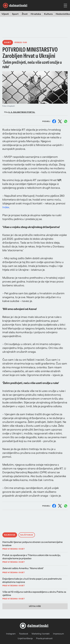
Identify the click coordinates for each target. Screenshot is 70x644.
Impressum (58, 634)
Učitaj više (35, 606)
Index (6, 207)
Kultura (48, 14)
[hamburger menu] (65, 6)
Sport (15, 14)
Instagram (11, 634)
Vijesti (5, 14)
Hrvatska (36, 14)
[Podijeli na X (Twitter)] (60, 121)
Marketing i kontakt (41, 634)
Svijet (8, 42)
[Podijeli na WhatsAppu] (66, 121)
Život (25, 14)
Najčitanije (27, 535)
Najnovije (10, 535)
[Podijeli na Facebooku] (54, 121)
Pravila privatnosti (44, 638)
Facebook (24, 634)
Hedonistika (63, 14)
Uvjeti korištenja (25, 638)
